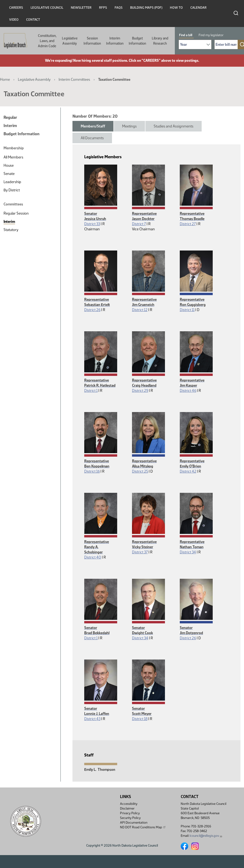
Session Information (92, 41)
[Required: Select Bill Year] (195, 44)
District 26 (92, 310)
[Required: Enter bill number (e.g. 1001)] (226, 44)
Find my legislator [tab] (211, 35)
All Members (13, 157)
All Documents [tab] (92, 138)
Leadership (12, 182)
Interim (10, 126)
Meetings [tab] (129, 126)
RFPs (103, 8)
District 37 (140, 552)
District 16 (92, 471)
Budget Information (137, 41)
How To (176, 8)
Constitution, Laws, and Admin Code (47, 41)
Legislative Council (47, 8)
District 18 (140, 719)
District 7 (139, 224)
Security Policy (130, 818)
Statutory (11, 230)
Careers (16, 8)
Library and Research (160, 41)
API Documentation (134, 823)
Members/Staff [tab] (93, 126)
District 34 (188, 552)
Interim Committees (74, 79)
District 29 (140, 391)
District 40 (93, 557)
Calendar (198, 8)
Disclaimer (127, 808)
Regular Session (16, 213)
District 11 (187, 310)
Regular (10, 117)
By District (12, 190)
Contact (33, 20)
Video (14, 20)
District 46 (188, 391)
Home (5, 79)
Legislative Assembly (70, 41)
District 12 (140, 310)
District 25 (140, 471)
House (9, 165)
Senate (9, 174)
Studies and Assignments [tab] (174, 126)
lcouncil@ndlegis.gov (206, 836)
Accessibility (129, 804)
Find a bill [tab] (186, 35)
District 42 (188, 471)
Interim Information (115, 41)
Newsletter (81, 8)
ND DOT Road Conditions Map (143, 827)
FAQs (119, 8)
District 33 (92, 224)
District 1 (91, 391)
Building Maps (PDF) (146, 8)
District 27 (188, 224)
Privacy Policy (130, 813)
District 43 (92, 719)
